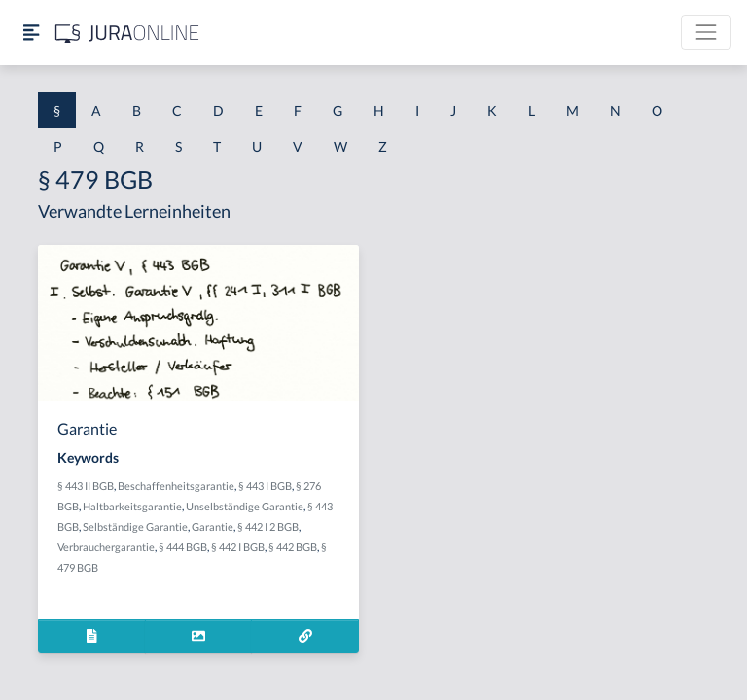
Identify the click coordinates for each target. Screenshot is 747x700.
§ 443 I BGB (265, 486)
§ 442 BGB (293, 547)
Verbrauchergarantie (106, 547)
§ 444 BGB (183, 547)
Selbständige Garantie (135, 526)
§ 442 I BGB (238, 547)
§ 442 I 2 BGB (268, 526)
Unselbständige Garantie (245, 506)
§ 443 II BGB (86, 486)
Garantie (213, 526)
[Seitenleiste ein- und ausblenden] (31, 33)
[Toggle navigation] (706, 32)
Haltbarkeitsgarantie (132, 506)
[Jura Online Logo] (127, 33)
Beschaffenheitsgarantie (176, 486)
